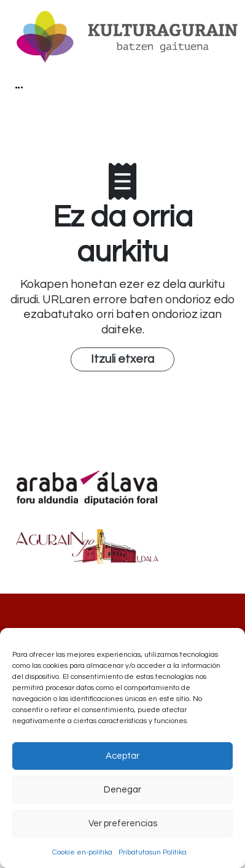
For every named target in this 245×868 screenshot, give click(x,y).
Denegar (122, 790)
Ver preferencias (123, 823)
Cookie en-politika (82, 852)
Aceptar (122, 756)
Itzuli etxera (122, 359)
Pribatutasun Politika (153, 852)
